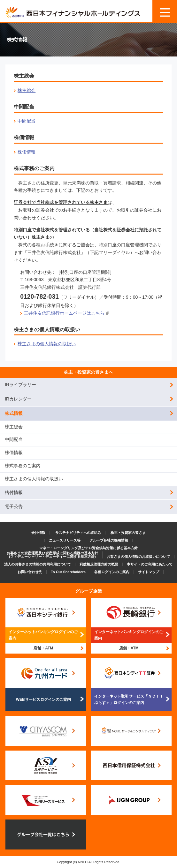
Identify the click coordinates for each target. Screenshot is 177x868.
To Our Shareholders (68, 572)
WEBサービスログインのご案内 (43, 700)
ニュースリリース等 (65, 540)
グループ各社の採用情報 (109, 540)
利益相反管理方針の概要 (99, 564)
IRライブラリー (20, 385)
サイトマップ (149, 572)
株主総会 (27, 90)
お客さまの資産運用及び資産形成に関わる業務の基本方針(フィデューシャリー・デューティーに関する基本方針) (52, 555)
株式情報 (14, 413)
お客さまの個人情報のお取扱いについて (138, 557)
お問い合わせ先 (30, 572)
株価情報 (27, 152)
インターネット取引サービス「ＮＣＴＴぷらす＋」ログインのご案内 (129, 700)
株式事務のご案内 (23, 466)
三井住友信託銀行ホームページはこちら (64, 313)
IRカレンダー (18, 399)
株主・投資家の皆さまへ (88, 372)
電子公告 (14, 506)
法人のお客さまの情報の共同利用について (38, 564)
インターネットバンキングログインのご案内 (43, 635)
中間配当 (27, 121)
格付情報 (14, 492)
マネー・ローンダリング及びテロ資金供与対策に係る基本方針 (88, 548)
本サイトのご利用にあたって (150, 564)
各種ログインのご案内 (112, 572)
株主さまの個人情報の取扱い (47, 344)
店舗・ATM (43, 648)
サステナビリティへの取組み (78, 533)
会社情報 (38, 533)
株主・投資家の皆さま (128, 533)
